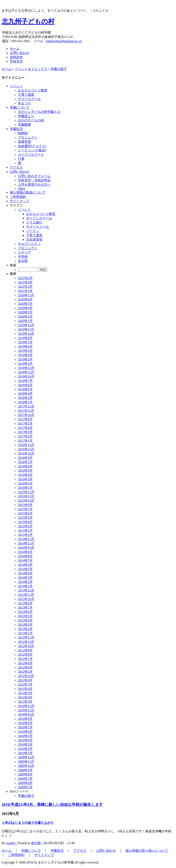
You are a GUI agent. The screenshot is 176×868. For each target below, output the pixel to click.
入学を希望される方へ (34, 185)
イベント (24, 210)
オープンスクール (39, 218)
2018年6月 (25, 385)
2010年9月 (25, 719)
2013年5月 (25, 616)
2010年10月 (26, 714)
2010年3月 (25, 744)
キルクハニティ (29, 244)
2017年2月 (25, 436)
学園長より (26, 116)
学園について (31, 851)
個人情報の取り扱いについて (147, 851)
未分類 (23, 261)
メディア (24, 252)
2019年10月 (26, 334)
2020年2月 (25, 317)
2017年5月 (25, 424)
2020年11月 (26, 295)
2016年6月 (25, 466)
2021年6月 (25, 278)
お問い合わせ (20, 53)
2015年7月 (25, 509)
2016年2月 (25, 483)
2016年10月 (26, 453)
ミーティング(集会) (32, 150)
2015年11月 (26, 496)
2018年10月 (26, 376)
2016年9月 (25, 458)
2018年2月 (25, 398)
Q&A (22, 189)
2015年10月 (26, 501)
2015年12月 (26, 492)
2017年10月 (26, 415)
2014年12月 (26, 539)
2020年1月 (25, 321)
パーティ (33, 231)
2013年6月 (25, 612)
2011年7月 (25, 685)
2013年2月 (25, 629)
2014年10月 (26, 548)
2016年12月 (26, 445)
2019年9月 (25, 338)
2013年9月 (25, 603)
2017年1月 (25, 441)
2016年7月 (25, 462)
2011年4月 (25, 697)
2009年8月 (25, 774)
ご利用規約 (16, 855)
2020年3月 (25, 312)
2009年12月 (26, 757)
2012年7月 (25, 659)
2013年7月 (25, 607)
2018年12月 (26, 368)
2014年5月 (25, 569)
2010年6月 (25, 732)
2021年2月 (25, 291)
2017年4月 (25, 428)
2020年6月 (25, 308)
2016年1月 (25, 488)
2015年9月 (25, 505)
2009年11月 (26, 762)
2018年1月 (25, 402)
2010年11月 (26, 710)
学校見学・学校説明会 (34, 180)
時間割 (23, 133)
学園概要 (24, 125)
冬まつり (24, 103)
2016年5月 (25, 471)
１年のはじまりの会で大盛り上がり (28, 823)
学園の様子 (59, 69)
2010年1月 (25, 753)
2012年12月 (26, 637)
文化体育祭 (34, 240)
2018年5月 (25, 389)
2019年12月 (26, 325)
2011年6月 (25, 689)
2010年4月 (25, 740)
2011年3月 (25, 702)
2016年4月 (25, 475)
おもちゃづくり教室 (33, 90)
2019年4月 (25, 355)
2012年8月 (25, 655)
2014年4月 (25, 573)
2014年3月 (25, 578)
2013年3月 (25, 625)
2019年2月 (25, 359)
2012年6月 (25, 663)
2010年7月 (25, 727)
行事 (21, 159)
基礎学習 (24, 142)
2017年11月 (26, 411)
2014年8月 (25, 556)
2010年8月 (25, 723)
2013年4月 (25, 620)
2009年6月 (25, 783)
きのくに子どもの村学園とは (39, 112)
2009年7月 (25, 779)
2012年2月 (25, 672)
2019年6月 (25, 346)
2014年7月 (25, 560)
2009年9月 (25, 770)
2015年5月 (25, 518)
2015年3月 (25, 526)
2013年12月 (26, 590)
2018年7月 (25, 381)
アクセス (80, 851)
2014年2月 (25, 582)
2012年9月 (25, 650)
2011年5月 (25, 693)
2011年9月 (25, 680)
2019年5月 (25, 351)
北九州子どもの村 (28, 21)
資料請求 (16, 57)
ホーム (15, 49)
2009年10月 (26, 766)
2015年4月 (25, 522)
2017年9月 (25, 419)
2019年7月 (25, 342)
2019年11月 (26, 329)
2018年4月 (25, 394)
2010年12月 (26, 706)
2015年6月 (25, 513)
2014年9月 (25, 552)
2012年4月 (25, 667)
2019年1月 (25, 364)
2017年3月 (25, 432)
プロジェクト (28, 137)
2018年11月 (26, 372)
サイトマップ (44, 855)
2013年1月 (25, 633)
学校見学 (16, 61)
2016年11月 (26, 449)
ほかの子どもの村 (31, 120)
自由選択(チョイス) (32, 146)
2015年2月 (25, 530)
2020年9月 (25, 299)
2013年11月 (26, 595)
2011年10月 (26, 676)
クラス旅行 (34, 222)
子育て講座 (26, 95)
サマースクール (29, 99)
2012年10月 (26, 646)
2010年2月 (25, 749)
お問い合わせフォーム (34, 176)
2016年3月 (25, 479)
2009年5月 (25, 787)
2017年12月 (26, 406)
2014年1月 (25, 586)
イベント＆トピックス (31, 69)
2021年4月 (25, 282)
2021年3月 (25, 287)
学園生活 (57, 851)
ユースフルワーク (31, 155)
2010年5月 (25, 736)
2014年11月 (26, 543)
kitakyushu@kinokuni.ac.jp (64, 41)
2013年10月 (26, 599)
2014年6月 (25, 565)
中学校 (23, 257)
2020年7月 (25, 304)
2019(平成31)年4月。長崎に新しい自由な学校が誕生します (52, 805)
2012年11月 (26, 642)
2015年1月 (25, 535)
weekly (11, 843)
